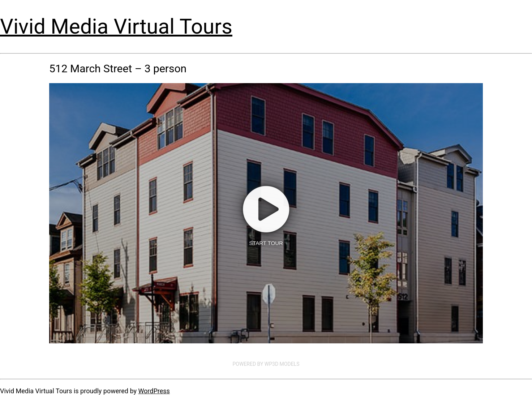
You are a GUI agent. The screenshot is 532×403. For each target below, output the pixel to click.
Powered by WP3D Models (266, 364)
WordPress (154, 391)
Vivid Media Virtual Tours (116, 26)
